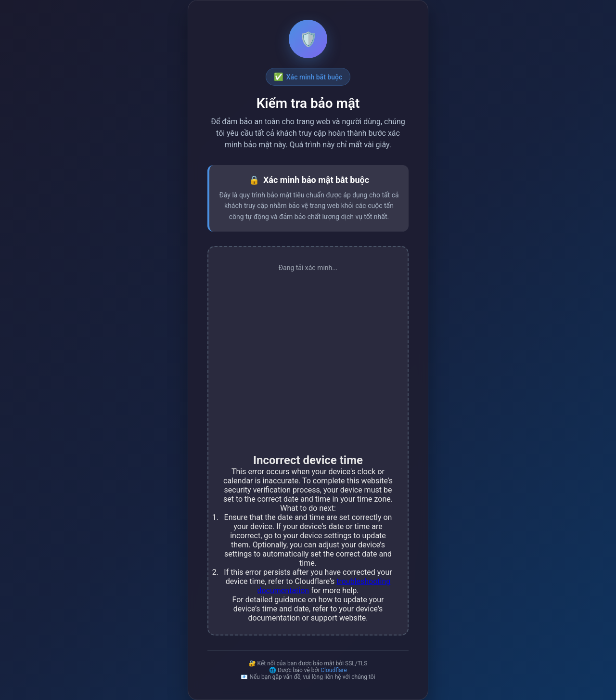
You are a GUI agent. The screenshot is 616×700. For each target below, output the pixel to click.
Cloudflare (334, 670)
